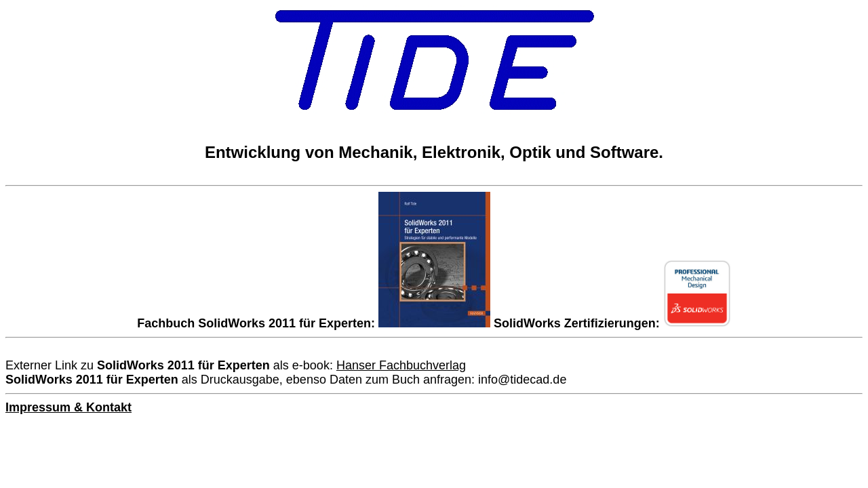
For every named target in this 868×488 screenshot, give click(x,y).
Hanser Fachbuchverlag (401, 365)
